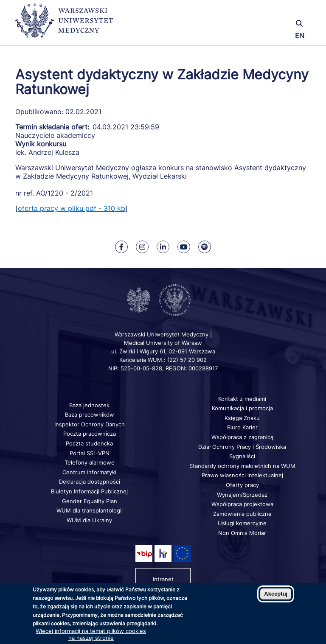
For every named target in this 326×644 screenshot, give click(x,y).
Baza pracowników (90, 414)
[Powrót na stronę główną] (64, 24)
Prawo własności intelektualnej (242, 475)
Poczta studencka (89, 443)
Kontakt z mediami (242, 399)
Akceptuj (276, 594)
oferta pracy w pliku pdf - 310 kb (72, 208)
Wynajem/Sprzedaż (242, 495)
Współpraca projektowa (242, 504)
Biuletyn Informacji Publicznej (89, 491)
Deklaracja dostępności (90, 482)
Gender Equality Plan (90, 501)
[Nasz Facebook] (121, 247)
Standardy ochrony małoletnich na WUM (242, 466)
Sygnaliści (242, 456)
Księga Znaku (242, 418)
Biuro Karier (242, 427)
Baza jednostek (89, 405)
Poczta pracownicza (90, 434)
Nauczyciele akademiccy (55, 135)
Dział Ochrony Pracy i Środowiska (242, 447)
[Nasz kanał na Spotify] (205, 247)
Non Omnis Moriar (242, 533)
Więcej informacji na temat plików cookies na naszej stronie (91, 634)
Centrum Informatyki (89, 472)
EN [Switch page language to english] (300, 36)
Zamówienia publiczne (242, 514)
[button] (262, 12)
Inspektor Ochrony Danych (90, 424)
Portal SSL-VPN (90, 453)
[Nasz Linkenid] (163, 247)
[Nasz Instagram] (142, 247)
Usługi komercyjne (242, 523)
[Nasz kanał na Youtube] (184, 247)
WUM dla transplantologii (90, 510)
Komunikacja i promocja (242, 408)
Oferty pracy (242, 485)
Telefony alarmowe (90, 462)
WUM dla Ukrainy (89, 520)
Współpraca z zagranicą (242, 437)
